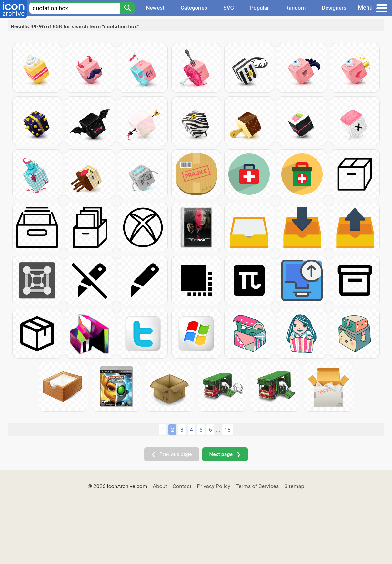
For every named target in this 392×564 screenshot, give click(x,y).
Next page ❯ (225, 454)
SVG (229, 8)
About (160, 486)
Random (295, 8)
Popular (260, 8)
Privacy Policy (213, 486)
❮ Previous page (172, 454)
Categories (194, 8)
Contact (182, 486)
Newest (155, 8)
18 (228, 430)
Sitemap (294, 486)
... (218, 430)
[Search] (127, 8)
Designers (334, 8)
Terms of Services (257, 486)
